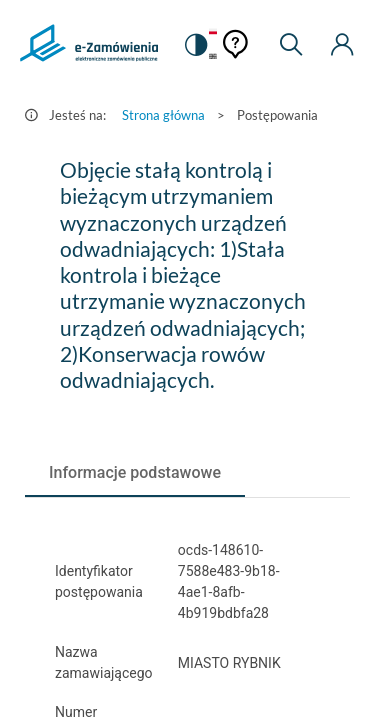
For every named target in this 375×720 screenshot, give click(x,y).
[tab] (135, 473)
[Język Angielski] (213, 57)
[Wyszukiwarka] (291, 45)
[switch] (195, 45)
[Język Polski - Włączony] (213, 32)
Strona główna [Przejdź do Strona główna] (163, 115)
